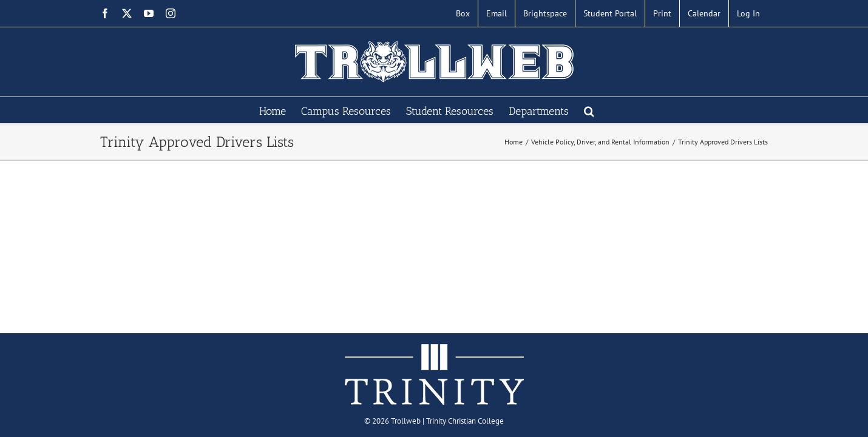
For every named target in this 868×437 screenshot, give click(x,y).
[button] (621, 110)
